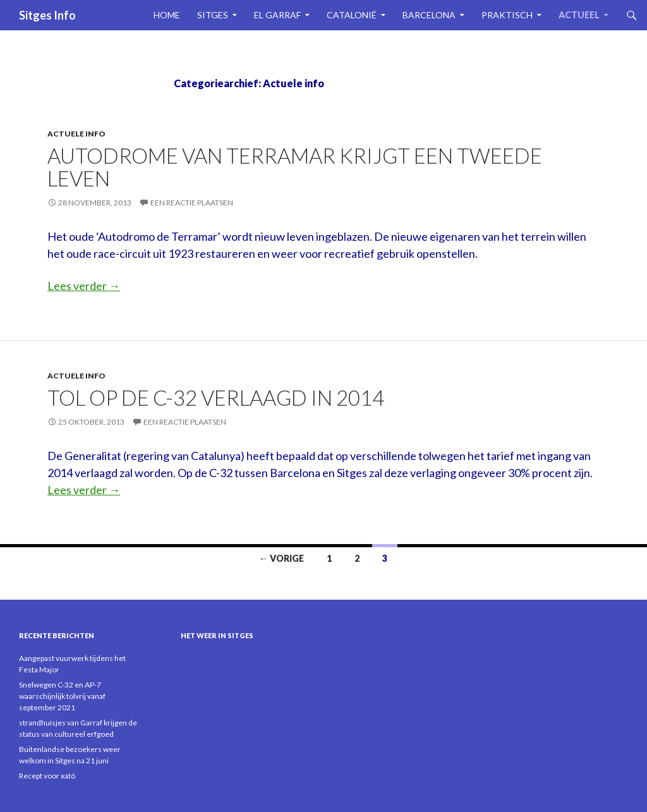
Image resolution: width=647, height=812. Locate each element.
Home (167, 15)
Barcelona (429, 15)
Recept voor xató (47, 776)
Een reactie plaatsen (192, 203)
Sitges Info (47, 15)
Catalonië (352, 15)
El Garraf (277, 15)
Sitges (213, 15)
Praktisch (507, 15)
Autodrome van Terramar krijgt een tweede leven (295, 167)
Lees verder (84, 286)
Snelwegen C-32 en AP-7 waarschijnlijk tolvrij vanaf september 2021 (62, 696)
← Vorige (281, 558)
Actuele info (76, 134)
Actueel (579, 15)
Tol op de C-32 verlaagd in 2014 (216, 397)
